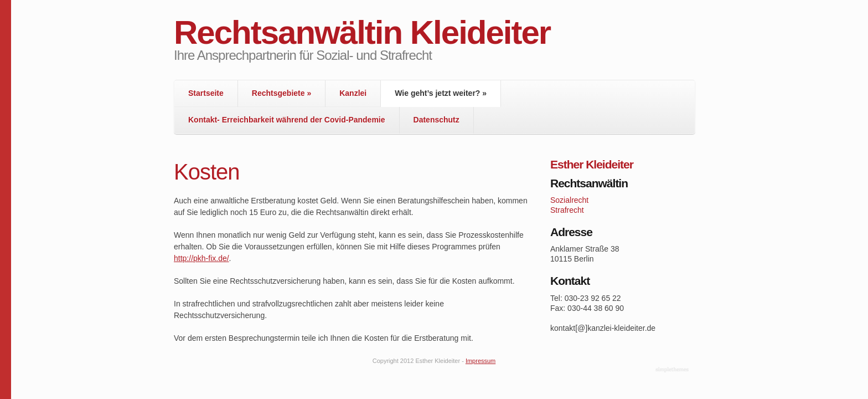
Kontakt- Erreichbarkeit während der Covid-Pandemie (287, 120)
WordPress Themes (673, 370)
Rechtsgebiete (281, 93)
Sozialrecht (569, 200)
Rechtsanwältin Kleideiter (362, 32)
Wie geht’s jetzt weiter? (441, 93)
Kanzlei (353, 93)
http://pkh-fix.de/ (201, 258)
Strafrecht (567, 210)
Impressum (480, 361)
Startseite (206, 93)
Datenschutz (436, 120)
